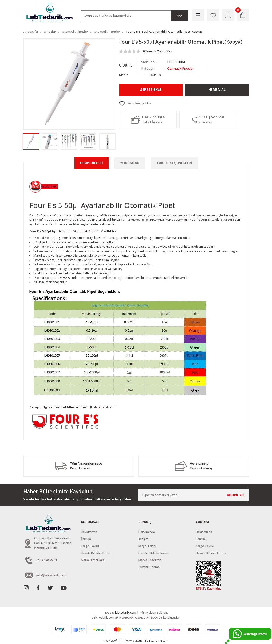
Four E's (155, 75)
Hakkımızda (89, 532)
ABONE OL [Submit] (236, 495)
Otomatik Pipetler (180, 68)
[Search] (134, 16)
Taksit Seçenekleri (174, 163)
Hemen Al (217, 89)
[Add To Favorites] (184, 103)
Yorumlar (130, 163)
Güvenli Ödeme (149, 567)
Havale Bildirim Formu (96, 553)
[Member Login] (228, 15)
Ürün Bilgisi (92, 163)
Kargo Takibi (90, 546)
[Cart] (243, 15)
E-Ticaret (127, 641)
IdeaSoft (111, 641)
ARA (179, 16)
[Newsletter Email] (194, 495)
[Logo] (50, 12)
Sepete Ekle (151, 89)
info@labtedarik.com (100, 407)
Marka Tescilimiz (93, 560)
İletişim (86, 539)
